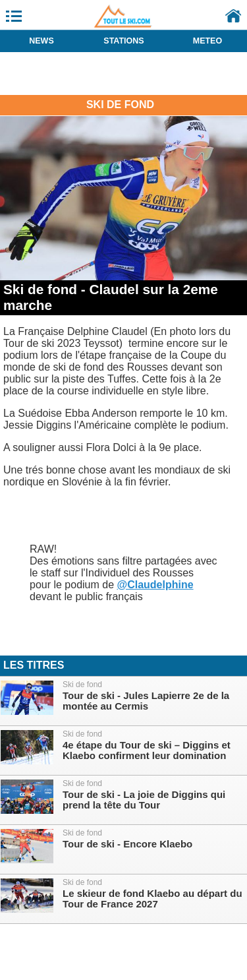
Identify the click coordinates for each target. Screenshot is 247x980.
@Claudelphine (155, 585)
